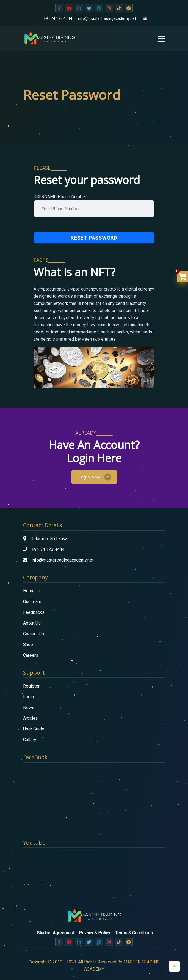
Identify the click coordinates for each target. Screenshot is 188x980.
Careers (31, 655)
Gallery (30, 740)
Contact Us (34, 634)
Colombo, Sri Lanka (49, 539)
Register (31, 686)
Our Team (32, 602)
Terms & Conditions (134, 933)
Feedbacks (34, 612)
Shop (28, 644)
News (29, 707)
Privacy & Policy (95, 933)
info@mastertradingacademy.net (107, 18)
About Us (32, 623)
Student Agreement (55, 933)
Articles (31, 718)
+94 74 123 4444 (58, 18)
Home (29, 591)
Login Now (94, 477)
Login (28, 697)
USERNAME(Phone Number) (61, 197)
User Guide (34, 729)
